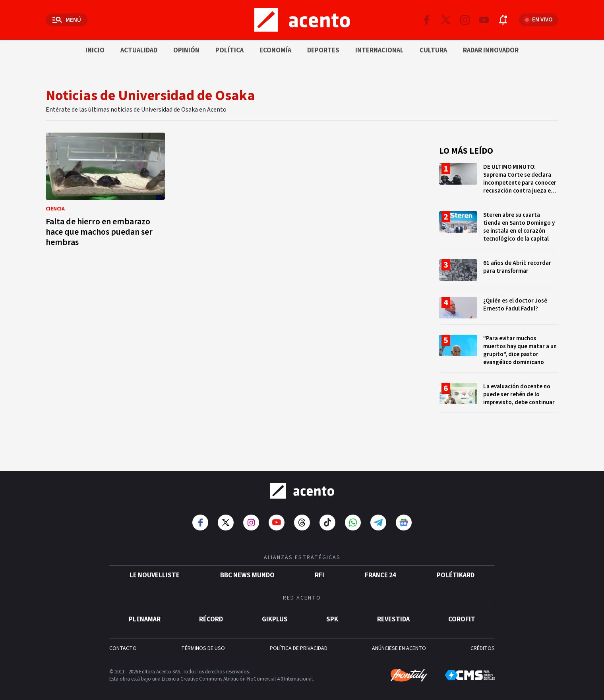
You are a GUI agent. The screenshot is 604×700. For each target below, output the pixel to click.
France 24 (380, 569)
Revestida (393, 613)
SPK (332, 613)
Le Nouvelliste (155, 569)
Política (229, 50)
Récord (211, 613)
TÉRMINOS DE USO (203, 642)
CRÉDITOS (483, 642)
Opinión (186, 50)
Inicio (95, 50)
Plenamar (145, 613)
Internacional (379, 50)
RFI (319, 569)
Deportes (323, 50)
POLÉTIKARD (456, 569)
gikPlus (275, 613)
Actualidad (139, 50)
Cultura (433, 50)
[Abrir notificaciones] (503, 20)
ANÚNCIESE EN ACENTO (399, 642)
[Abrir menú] (67, 20)
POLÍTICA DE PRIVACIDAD (299, 642)
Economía (275, 50)
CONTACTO (123, 642)
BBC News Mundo (247, 569)
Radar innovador (491, 50)
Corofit (462, 613)
